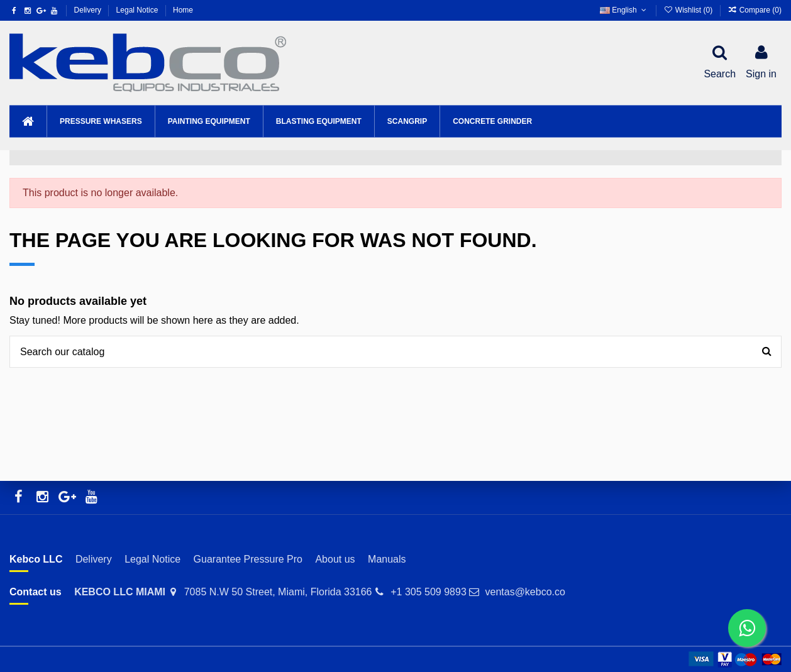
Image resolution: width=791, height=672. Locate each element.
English (624, 10)
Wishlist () (689, 10)
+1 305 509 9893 (429, 592)
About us (335, 559)
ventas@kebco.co (525, 592)
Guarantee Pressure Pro (248, 559)
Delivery (89, 10)
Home (183, 10)
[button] (101, 121)
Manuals (387, 559)
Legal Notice (138, 10)
